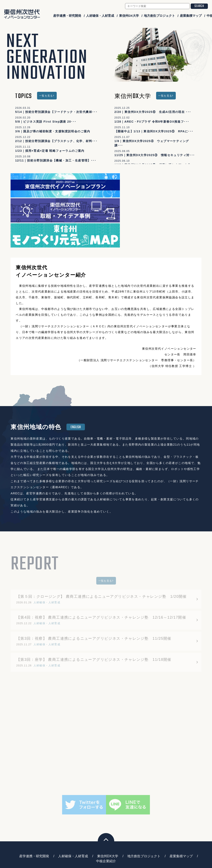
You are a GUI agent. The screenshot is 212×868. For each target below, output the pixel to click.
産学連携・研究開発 (67, 16)
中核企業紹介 (106, 800)
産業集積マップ (191, 16)
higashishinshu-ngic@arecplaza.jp (112, 843)
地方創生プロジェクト (159, 16)
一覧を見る (46, 96)
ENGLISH (76, 366)
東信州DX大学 (129, 16)
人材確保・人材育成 (100, 16)
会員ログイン (187, 852)
